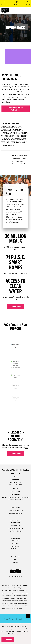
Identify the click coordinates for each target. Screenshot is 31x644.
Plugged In (19, 619)
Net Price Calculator (16, 531)
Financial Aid (16, 526)
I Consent (8, 640)
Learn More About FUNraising (16, 109)
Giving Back (15, 544)
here (27, 448)
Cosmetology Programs (15, 510)
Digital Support (16, 549)
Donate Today (15, 306)
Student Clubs (16, 546)
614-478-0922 (16, 491)
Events (16, 562)
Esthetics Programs (15, 513)
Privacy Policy (8, 619)
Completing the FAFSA (15, 528)
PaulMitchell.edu (17, 577)
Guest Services (16, 557)
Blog (15, 560)
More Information (14, 634)
